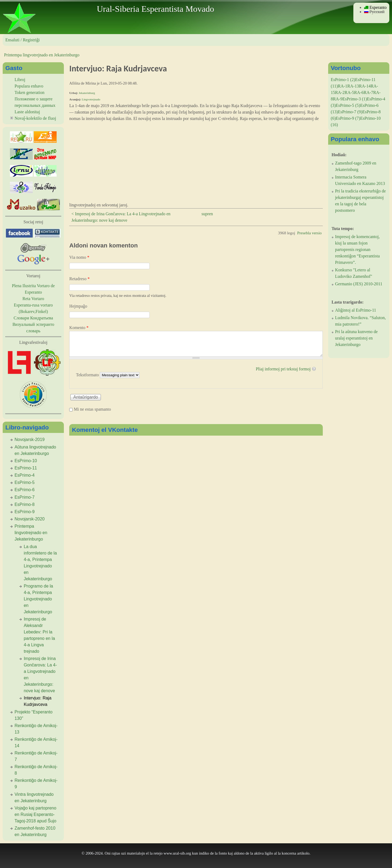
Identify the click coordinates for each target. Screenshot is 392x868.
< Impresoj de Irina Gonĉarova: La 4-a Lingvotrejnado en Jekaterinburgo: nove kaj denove (121, 217)
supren (207, 214)
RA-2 (340, 92)
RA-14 (365, 86)
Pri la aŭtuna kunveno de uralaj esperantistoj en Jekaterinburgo (356, 338)
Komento (79, 328)
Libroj (20, 80)
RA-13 (353, 86)
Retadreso (79, 279)
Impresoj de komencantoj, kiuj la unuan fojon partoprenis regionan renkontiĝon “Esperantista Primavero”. (358, 249)
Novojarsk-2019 (30, 440)
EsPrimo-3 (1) (355, 99)
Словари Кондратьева (33, 318)
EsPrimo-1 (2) (343, 80)
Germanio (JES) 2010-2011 (359, 284)
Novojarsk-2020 (30, 519)
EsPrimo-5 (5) (348, 105)
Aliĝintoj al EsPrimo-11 (356, 310)
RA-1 (343, 86)
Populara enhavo (29, 86)
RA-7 (368, 92)
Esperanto (375, 7)
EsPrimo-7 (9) (350, 112)
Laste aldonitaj (27, 112)
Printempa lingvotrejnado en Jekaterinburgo (42, 55)
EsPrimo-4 (25, 475)
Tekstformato (88, 375)
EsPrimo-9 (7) (348, 118)
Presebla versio (309, 233)
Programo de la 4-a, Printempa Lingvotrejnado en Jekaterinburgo (38, 599)
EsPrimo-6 (25, 490)
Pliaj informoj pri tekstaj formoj (283, 369)
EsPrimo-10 (26, 461)
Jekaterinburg (87, 93)
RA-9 (338, 99)
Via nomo (79, 257)
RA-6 (359, 92)
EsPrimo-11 (26, 468)
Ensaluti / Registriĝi (23, 40)
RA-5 (349, 92)
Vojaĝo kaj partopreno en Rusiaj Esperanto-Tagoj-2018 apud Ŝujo (35, 814)
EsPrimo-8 (25, 504)
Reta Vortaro (33, 299)
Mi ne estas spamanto (92, 409)
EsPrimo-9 (25, 512)
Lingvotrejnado (91, 99)
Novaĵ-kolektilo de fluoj (35, 118)
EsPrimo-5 (25, 482)
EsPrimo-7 (25, 497)
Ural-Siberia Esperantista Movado (155, 9)
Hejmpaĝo (78, 306)
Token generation (29, 92)
